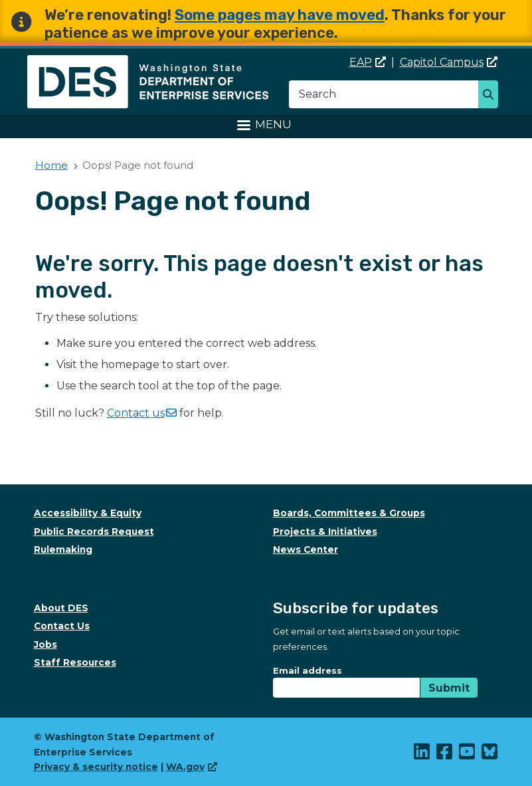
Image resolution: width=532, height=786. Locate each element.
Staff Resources (75, 662)
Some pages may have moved (280, 15)
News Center (306, 549)
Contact (142, 413)
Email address (308, 670)
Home (51, 165)
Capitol (449, 62)
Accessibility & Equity (88, 513)
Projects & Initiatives (325, 532)
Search (492, 96)
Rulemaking (63, 549)
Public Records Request (94, 532)
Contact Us (62, 626)
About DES (61, 608)
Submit (449, 688)
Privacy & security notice (96, 767)
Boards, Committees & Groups (349, 513)
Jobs (45, 644)
